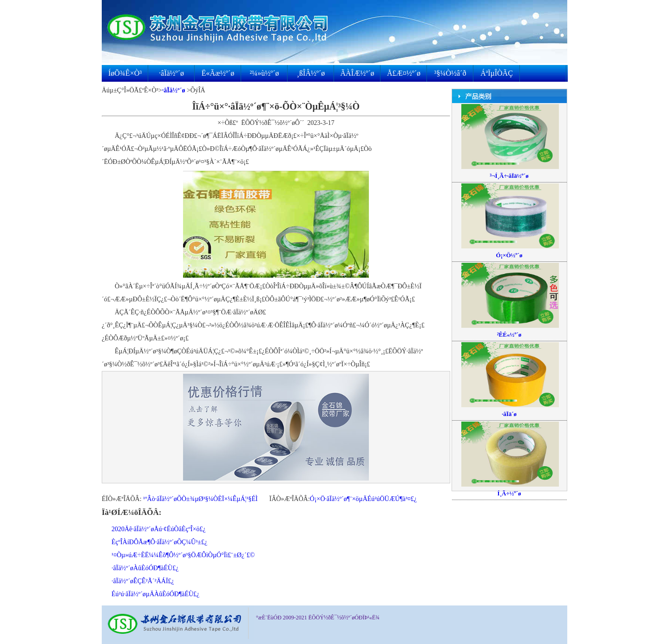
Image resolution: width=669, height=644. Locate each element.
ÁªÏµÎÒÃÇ (497, 73)
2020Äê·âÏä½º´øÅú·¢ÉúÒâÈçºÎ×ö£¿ (159, 529)
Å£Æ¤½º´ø (404, 73)
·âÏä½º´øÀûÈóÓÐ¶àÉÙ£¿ (145, 568)
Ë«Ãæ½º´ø (218, 73)
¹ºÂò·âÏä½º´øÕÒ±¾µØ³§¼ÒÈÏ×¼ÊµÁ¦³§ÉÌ (200, 499)
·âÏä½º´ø (171, 73)
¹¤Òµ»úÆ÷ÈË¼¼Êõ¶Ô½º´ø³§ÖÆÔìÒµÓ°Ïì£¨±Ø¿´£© (183, 555)
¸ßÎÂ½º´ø (311, 73)
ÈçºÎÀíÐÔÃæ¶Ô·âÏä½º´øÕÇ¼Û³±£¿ (159, 542)
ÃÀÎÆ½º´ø (357, 73)
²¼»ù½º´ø (264, 73)
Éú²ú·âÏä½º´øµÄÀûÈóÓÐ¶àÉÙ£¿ (155, 594)
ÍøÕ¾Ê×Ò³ (125, 73)
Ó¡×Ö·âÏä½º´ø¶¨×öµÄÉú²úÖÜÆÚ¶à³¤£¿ (363, 499)
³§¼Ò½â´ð (450, 73)
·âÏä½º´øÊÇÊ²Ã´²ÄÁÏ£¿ (143, 581)
